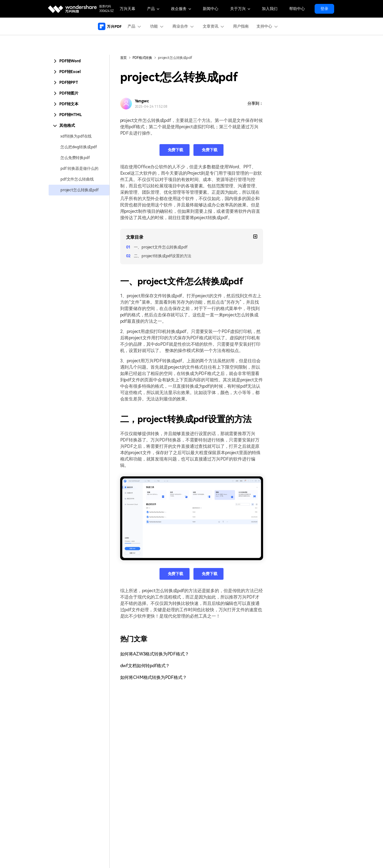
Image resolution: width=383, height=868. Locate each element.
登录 (324, 9)
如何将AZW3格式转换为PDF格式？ (155, 654)
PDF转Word (70, 61)
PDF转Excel (70, 72)
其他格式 (67, 125)
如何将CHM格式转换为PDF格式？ (154, 677)
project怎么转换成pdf (80, 190)
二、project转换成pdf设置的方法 (163, 256)
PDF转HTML (71, 115)
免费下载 (176, 150)
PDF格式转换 (142, 58)
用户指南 (241, 26)
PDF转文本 (69, 104)
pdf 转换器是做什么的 (79, 168)
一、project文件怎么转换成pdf (161, 247)
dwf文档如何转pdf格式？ (145, 666)
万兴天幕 (128, 9)
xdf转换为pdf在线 (76, 136)
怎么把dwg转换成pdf (79, 147)
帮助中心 (297, 9)
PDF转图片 (69, 93)
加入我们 (270, 9)
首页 (124, 58)
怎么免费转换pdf (75, 158)
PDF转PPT (69, 82)
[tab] (79, 61)
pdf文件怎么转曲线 (77, 179)
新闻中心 (211, 9)
